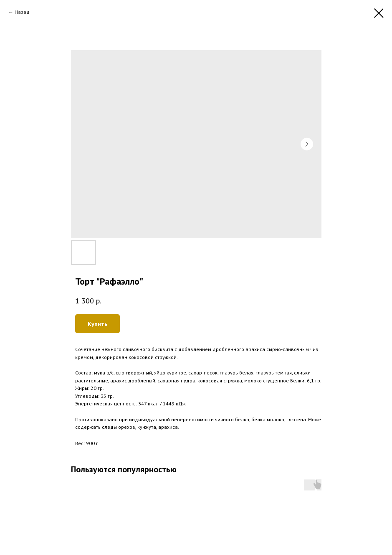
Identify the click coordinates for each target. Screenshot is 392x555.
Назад (22, 12)
